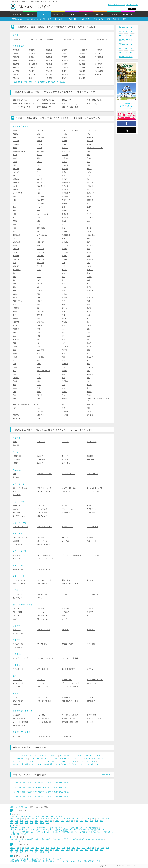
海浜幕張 (41, 415)
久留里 (40, 374)
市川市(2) (33, 50)
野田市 (15, 367)
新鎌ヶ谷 (16, 179)
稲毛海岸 (90, 415)
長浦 (39, 298)
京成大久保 (91, 193)
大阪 (31, 821)
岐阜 (17, 821)
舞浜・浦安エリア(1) (20, 100)
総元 (88, 162)
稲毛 (14, 315)
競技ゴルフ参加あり (20, 584)
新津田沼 (65, 242)
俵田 (14, 374)
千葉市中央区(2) (18, 39)
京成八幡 (16, 169)
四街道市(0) (17, 64)
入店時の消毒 (67, 736)
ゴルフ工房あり (43, 687)
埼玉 (59, 819)
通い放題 (16, 445)
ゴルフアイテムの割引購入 (72, 555)
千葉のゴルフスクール (126, 40)
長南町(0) (33, 78)
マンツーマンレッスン (21, 488)
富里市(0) (98, 64)
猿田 (39, 333)
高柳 (64, 176)
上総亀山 (16, 378)
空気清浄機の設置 (19, 726)
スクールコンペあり (44, 580)
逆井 (39, 176)
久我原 (64, 162)
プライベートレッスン (45, 488)
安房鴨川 (16, 294)
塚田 (88, 179)
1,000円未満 (17, 456)
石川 (98, 819)
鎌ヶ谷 (40, 179)
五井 (88, 294)
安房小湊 (90, 298)
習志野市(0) (17, 57)
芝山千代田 (66, 200)
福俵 (39, 378)
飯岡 (88, 329)
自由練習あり (17, 704)
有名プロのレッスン (44, 527)
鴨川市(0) (33, 60)
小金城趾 (41, 204)
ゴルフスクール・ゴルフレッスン (25, 756)
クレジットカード (69, 474)
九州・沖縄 (114, 14)
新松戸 (40, 319)
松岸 (64, 333)
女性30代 (90, 612)
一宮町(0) (49, 74)
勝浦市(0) (49, 57)
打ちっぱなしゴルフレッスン (70, 756)
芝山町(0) (16, 74)
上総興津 (16, 308)
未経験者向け (17, 506)
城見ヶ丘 (65, 148)
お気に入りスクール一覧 (116, 5)
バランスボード (43, 669)
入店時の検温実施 (44, 736)
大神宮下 (41, 183)
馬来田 (89, 360)
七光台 (64, 371)
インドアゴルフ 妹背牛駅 (60, 839)
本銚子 (89, 207)
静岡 (22, 821)
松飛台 (15, 225)
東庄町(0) (82, 71)
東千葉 (40, 326)
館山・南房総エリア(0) (70, 107)
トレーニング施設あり (70, 687)
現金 (14, 474)
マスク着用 (17, 715)
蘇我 (88, 280)
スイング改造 (17, 513)
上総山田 (41, 249)
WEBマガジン (128, 14)
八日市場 (16, 329)
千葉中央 (16, 144)
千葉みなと (17, 419)
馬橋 (14, 284)
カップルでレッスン (69, 488)
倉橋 (14, 333)
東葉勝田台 (41, 228)
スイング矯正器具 (69, 669)
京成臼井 (90, 190)
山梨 (88, 819)
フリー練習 (17, 495)
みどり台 (16, 141)
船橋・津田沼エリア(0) (46, 100)
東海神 (64, 231)
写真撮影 (90, 538)
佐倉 (88, 336)
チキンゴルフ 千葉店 (49, 783)
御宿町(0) (65, 78)
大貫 (39, 392)
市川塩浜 (41, 412)
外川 (39, 231)
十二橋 (89, 346)
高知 (101, 821)
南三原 (89, 385)
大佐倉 (15, 186)
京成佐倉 (90, 183)
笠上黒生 (65, 218)
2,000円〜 (91, 456)
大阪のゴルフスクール (126, 44)
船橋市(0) (49, 50)
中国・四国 (100, 14)
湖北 (14, 360)
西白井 (64, 225)
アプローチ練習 (68, 644)
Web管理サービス (19, 545)
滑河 (64, 405)
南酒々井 (16, 339)
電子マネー (17, 477)
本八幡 (15, 326)
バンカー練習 (17, 647)
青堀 (14, 392)
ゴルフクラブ (17, 594)
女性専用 (41, 538)
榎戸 (39, 339)
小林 (39, 353)
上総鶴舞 (65, 252)
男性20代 (41, 609)
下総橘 (15, 357)
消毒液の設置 (92, 715)
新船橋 (89, 172)
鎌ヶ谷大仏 (17, 270)
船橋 (88, 315)
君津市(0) (65, 60)
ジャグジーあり (18, 683)
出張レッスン (67, 491)
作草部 (64, 211)
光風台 (64, 249)
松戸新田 (41, 259)
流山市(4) (82, 57)
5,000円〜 (41, 463)
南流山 (64, 308)
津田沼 (15, 312)
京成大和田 (66, 197)
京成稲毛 (90, 137)
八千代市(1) (99, 57)
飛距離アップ (92, 509)
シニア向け (17, 509)
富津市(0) (82, 60)
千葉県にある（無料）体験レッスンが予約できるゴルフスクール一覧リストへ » (41, 82)
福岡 (12, 823)
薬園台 (15, 245)
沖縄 (47, 823)
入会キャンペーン (19, 569)
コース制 (65, 442)
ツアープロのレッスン (21, 527)
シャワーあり (17, 680)
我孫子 (40, 287)
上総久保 (65, 245)
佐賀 (17, 823)
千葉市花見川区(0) (36, 39)
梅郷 (39, 367)
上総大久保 (17, 242)
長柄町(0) (16, 78)
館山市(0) (65, 50)
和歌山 (57, 821)
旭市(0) (98, 53)
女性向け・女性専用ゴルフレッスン (95, 758)
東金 (64, 378)
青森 (18, 819)
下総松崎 (65, 346)
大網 (14, 277)
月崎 (88, 238)
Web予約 (65, 541)
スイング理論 (42, 513)
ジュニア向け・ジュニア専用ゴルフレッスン (28, 761)
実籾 (14, 197)
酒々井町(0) (17, 71)
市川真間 (65, 165)
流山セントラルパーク (95, 148)
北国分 (64, 221)
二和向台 (90, 266)
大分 (31, 823)
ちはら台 (41, 130)
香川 (87, 821)
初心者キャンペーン (44, 569)
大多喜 (89, 158)
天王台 (64, 287)
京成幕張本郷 (67, 190)
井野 (14, 165)
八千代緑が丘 (42, 235)
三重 (27, 821)
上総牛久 (16, 252)
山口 (82, 821)
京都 (41, 821)
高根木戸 (41, 256)
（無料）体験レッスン (92, 756)
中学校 (40, 155)
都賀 (64, 326)
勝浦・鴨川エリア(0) (45, 107)
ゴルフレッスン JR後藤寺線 (95, 839)
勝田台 (89, 197)
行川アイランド (18, 301)
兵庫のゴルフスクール (126, 48)
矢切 (39, 221)
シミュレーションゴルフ (46, 658)
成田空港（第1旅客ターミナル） (24, 405)
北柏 (14, 287)
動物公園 (65, 214)
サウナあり (41, 683)
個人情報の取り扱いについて (52, 861)
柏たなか (41, 151)
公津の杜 (90, 186)
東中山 (89, 169)
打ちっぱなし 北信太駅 (77, 839)
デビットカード (92, 474)
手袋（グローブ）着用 (70, 715)
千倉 (39, 385)
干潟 (39, 329)
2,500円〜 (16, 459)
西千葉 (40, 315)
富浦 (64, 388)
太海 (14, 399)
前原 (88, 242)
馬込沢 (64, 179)
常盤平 (64, 256)
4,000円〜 (91, 459)
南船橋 (89, 412)
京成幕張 (41, 200)
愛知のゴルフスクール (126, 53)
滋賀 (46, 821)
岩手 (33, 819)
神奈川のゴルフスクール (126, 31)
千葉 (64, 315)
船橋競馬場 (66, 183)
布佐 (64, 360)
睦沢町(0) (65, 74)
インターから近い (44, 630)
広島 (67, 821)
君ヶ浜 (89, 228)
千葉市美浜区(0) (101, 39)
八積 (39, 280)
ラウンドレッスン (44, 491)
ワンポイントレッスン (95, 488)
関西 (86, 14)
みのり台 (16, 259)
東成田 (40, 190)
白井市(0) (82, 64)
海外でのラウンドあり (70, 584)
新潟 (83, 819)
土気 (88, 273)
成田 (88, 408)
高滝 (39, 245)
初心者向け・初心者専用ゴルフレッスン (27, 764)
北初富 (64, 270)
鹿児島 (42, 823)
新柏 (39, 165)
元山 (88, 263)
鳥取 (72, 821)
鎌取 (64, 280)
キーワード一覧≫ (16, 841)
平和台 (89, 204)
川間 (88, 371)
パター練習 (91, 644)
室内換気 (90, 722)
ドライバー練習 (18, 644)
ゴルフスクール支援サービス (72, 861)
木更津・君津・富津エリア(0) (23, 104)
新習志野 (16, 415)
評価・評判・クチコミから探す (80, 19)
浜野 (39, 294)
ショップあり (17, 687)
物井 (64, 336)
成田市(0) (49, 53)
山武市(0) (65, 67)
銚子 (88, 333)
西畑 (88, 155)
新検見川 (90, 312)
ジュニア (65, 616)
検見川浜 (65, 415)
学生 (88, 616)
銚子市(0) (16, 50)
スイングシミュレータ (21, 658)
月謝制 (15, 442)
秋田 (23, 819)
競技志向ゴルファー (44, 619)
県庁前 (15, 273)
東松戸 (89, 319)
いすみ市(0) (83, 67)
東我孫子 (90, 357)
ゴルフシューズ (43, 594)
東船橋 (89, 308)
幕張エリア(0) (67, 100)
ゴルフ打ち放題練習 (20, 758)
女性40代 (16, 616)
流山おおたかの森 (44, 371)
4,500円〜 (16, 463)
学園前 (64, 137)
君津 (39, 381)
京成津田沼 (66, 193)
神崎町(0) (49, 71)
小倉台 (40, 218)
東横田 (15, 353)
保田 (64, 395)
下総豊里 (41, 357)
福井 (108, 819)
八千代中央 (66, 235)
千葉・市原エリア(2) (94, 100)
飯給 (64, 238)
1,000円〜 (41, 456)
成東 (14, 343)
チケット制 (41, 442)
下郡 (14, 364)
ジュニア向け (42, 509)
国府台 (64, 172)
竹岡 (14, 395)
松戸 (64, 343)
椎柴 (64, 357)
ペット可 (90, 697)
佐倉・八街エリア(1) (70, 104)
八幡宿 (64, 294)
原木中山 (90, 144)
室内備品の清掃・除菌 (70, 722)
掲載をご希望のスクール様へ (92, 861)
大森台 (64, 144)
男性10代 (16, 609)
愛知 (12, 821)
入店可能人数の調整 (94, 719)
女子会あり (91, 580)
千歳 (64, 385)
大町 (39, 225)
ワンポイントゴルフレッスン (40, 758)
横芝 (39, 336)
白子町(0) (98, 74)
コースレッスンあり (20, 580)
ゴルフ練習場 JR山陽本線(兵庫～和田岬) (38, 839)
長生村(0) (82, 74)
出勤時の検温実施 (19, 719)
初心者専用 (66, 538)
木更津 (89, 343)
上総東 (40, 148)
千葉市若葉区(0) (68, 39)
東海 (72, 14)
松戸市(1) (98, 50)
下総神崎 (90, 405)
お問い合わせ (46, 859)
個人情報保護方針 (35, 861)
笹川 (88, 353)
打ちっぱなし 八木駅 (17, 839)
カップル (65, 619)
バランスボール (18, 669)
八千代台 (41, 197)
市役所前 (90, 259)
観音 (64, 207)
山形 (28, 819)
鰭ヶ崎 (64, 204)
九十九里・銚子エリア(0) (22, 107)
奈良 (51, 821)
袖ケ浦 (64, 298)
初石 (14, 371)
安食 (39, 346)
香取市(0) (49, 67)
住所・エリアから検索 (102, 19)
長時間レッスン (68, 527)
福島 (43, 819)
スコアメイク (42, 516)
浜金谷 (40, 395)
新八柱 (64, 319)
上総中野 (65, 155)
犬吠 (14, 231)
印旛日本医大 (92, 130)
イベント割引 (17, 559)
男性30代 (65, 609)
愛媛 (96, 821)
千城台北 (41, 211)
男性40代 (90, 609)
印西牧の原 (91, 235)
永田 (39, 277)
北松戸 (40, 273)
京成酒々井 (41, 186)
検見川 (15, 130)
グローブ (65, 594)
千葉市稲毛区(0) (51, 39)
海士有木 (90, 245)
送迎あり (65, 630)
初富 (39, 270)
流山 (14, 207)
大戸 (14, 408)
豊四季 (15, 381)
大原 (88, 301)
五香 (64, 263)
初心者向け (41, 506)
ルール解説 (91, 513)
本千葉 (89, 287)
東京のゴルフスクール (126, 27)
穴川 (14, 214)
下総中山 (16, 319)
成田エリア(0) (92, 104)
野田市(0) (16, 53)
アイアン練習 (42, 644)
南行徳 (64, 134)
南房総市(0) (17, 67)
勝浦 (64, 305)
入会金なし (66, 463)
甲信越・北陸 (58, 14)
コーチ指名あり (92, 527)
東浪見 (40, 291)
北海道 (12, 819)
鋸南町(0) (82, 78)
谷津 (39, 193)
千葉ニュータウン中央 (70, 130)
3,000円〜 (41, 459)
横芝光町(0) (33, 74)
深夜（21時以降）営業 (70, 701)
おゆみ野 (41, 137)
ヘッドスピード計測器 (70, 658)
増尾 (14, 176)
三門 (64, 301)
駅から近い (17, 630)
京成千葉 (90, 141)
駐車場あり (91, 630)
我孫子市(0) (17, 60)
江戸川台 (90, 367)
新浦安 (64, 399)
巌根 (39, 308)
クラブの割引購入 (19, 555)
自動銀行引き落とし (44, 474)
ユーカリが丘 (17, 193)
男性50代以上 (18, 612)
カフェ (15, 697)
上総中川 (65, 158)
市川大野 (16, 322)
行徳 (88, 134)
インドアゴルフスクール (48, 756)
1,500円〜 (66, 456)
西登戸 (40, 141)
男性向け (90, 506)
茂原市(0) (33, 53)
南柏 (64, 284)
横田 (88, 350)
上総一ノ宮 (17, 291)
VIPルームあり (92, 683)
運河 (64, 367)
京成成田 (16, 190)
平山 (64, 374)
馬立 (88, 249)
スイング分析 (42, 541)
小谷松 (15, 162)
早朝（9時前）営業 (44, 701)
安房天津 (90, 291)
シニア (15, 619)
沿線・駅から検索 (119, 19)
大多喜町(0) (50, 78)
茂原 (14, 280)
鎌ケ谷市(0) (50, 60)
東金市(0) (82, 53)
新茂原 (89, 277)
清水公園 (65, 364)
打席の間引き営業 (69, 719)
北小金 (40, 284)
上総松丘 (90, 374)
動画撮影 (16, 541)
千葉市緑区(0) (84, 39)
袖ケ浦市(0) (33, 64)
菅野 (88, 165)
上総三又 (16, 249)
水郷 (39, 419)
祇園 (14, 350)
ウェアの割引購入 (44, 555)
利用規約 (24, 861)
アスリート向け (68, 509)
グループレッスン (19, 491)
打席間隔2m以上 (43, 719)
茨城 (73, 819)
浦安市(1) (98, 60)
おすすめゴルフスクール (57, 19)
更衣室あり (41, 680)
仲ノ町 (40, 207)
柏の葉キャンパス (19, 151)
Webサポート (92, 541)
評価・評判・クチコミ (94, 764)
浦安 (39, 134)
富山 (103, 819)
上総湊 (89, 392)
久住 (39, 405)
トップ (12, 859)
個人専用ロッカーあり (95, 680)
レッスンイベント (93, 491)
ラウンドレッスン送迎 (45, 559)
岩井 (88, 388)
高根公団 (16, 266)
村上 (64, 228)
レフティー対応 (18, 633)
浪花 (14, 305)
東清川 (64, 350)
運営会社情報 (15, 861)
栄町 (14, 263)
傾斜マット (91, 669)
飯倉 (14, 336)
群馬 (78, 819)
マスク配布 (41, 715)
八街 (64, 339)
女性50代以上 (42, 616)
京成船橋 (16, 183)
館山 (88, 381)
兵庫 (36, 821)
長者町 (40, 301)
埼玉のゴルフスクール (126, 36)
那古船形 (65, 381)
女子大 (15, 155)
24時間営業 (91, 701)
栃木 (68, 819)
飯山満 (89, 231)
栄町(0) (32, 71)
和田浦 (15, 388)
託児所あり (66, 697)
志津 (14, 200)
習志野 (89, 252)
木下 (64, 353)
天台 (88, 211)
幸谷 (14, 204)
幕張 (64, 312)
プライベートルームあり (71, 683)
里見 (39, 238)
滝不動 (40, 266)
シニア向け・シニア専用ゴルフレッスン (62, 761)
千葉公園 (90, 200)
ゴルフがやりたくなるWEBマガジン (28, 859)
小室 (14, 228)
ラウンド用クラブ (93, 594)
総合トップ (17, 14)
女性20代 (65, 612)
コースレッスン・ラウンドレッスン (66, 758)
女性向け (65, 506)
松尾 (39, 343)
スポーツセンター (44, 214)
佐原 (39, 408)
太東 (64, 291)
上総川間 (41, 252)
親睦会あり (66, 580)
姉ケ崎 (15, 298)
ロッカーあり (67, 680)
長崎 (22, 823)
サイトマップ (57, 859)
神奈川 (53, 819)
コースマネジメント (20, 516)
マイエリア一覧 (132, 5)
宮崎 (36, 823)
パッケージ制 (92, 442)
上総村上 (16, 238)
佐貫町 (64, 392)
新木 (39, 360)
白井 (88, 225)
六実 (88, 176)
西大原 (15, 148)
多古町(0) (65, 71)
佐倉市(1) (65, 53)
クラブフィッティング (45, 545)
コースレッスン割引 (94, 555)
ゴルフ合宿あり (43, 584)
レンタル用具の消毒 (44, 722)
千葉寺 (40, 144)
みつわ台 (90, 214)
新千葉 (64, 141)
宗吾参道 (65, 186)
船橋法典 (41, 322)
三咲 (64, 266)
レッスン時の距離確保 (21, 722)
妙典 (14, 137)
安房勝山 (90, 395)
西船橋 (64, 322)
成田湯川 (16, 134)
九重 (14, 385)
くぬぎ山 (90, 270)
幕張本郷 (41, 312)
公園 (88, 151)
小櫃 (39, 364)
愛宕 (88, 364)
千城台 (15, 211)
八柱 (88, 256)
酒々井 (15, 412)
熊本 (27, 823)
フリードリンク (43, 697)
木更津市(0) (83, 50)
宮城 (38, 819)
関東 (44, 14)
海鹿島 (15, 221)
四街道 (89, 326)
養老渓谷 (41, 242)
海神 (39, 172)
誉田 (64, 273)
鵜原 (88, 305)
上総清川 (41, 350)
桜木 (14, 218)
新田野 (15, 158)
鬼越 (39, 169)
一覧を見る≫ (107, 775)
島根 (77, 821)
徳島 (92, 821)
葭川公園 (41, 263)
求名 (88, 378)
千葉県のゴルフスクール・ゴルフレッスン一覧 (28, 19)
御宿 (39, 305)
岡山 (62, 821)
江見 (39, 388)
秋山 (88, 221)
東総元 (40, 162)
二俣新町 (65, 412)
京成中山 (65, 169)
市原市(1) (65, 57)
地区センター (67, 151)
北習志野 (16, 256)
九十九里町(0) (100, 71)
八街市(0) (49, 64)
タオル (40, 598)
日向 (88, 339)
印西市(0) (65, 64)
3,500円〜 (66, 459)
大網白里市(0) (100, 67)
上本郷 (64, 259)
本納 (64, 277)
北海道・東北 (30, 14)
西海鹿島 (90, 218)
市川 (88, 322)
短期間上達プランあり (21, 538)
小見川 (15, 346)
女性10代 (41, 612)
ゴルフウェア (17, 598)
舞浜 (39, 399)
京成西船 (16, 172)
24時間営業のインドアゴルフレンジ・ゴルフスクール (63, 764)
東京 (47, 819)
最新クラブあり (18, 701)
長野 (93, 819)
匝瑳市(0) (33, 67)
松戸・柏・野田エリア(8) (46, 104)
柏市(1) (32, 57)
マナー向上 (66, 513)
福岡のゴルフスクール (126, 57)
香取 (64, 408)
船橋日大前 (17, 235)
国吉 (39, 158)
